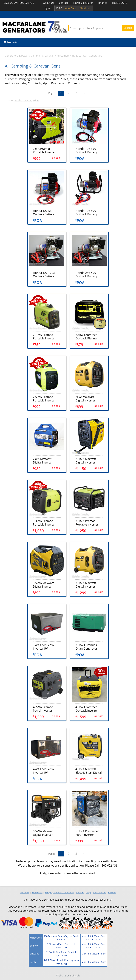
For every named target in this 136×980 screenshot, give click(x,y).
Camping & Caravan (43, 56)
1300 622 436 (26, 3)
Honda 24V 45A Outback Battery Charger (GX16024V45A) (86, 274)
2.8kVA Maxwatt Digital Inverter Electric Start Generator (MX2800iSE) (86, 461)
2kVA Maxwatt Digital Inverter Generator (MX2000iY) (43, 461)
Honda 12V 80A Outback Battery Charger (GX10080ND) (86, 212)
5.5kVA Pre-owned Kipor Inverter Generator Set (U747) (87, 833)
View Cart (70, 8)
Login (47, 8)
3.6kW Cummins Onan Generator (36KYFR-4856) (86, 647)
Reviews (112, 893)
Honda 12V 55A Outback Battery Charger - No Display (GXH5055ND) (89, 150)
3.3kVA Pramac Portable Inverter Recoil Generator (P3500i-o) (87, 523)
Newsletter (37, 893)
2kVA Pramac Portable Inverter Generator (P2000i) (46, 150)
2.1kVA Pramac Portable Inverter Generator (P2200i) (46, 337)
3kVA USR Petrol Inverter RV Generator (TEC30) (45, 647)
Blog (89, 893)
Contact (63, 3)
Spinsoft (75, 975)
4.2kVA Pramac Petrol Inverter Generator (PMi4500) (43, 709)
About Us (49, 3)
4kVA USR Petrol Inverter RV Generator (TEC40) (45, 771)
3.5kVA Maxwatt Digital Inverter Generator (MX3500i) (47, 585)
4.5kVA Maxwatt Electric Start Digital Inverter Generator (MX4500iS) (89, 771)
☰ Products (11, 42)
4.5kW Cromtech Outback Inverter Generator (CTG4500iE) (87, 709)
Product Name (23, 100)
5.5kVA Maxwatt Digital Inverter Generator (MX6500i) (47, 833)
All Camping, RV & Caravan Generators (79, 56)
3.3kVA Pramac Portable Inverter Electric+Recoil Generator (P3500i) (46, 523)
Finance (103, 3)
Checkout (85, 8)
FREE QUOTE (120, 3)
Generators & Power (17, 56)
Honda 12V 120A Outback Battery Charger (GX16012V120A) (44, 274)
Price (36, 100)
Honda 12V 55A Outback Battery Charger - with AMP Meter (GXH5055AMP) (46, 212)
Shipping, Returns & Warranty (59, 893)
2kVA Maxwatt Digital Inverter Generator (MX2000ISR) (85, 399)
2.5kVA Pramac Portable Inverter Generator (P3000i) (46, 399)
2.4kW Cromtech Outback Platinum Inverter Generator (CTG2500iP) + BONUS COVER (88, 337)
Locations (25, 893)
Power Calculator (83, 3)
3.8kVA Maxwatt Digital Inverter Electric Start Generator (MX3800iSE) (86, 585)
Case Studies (100, 893)
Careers (80, 893)
